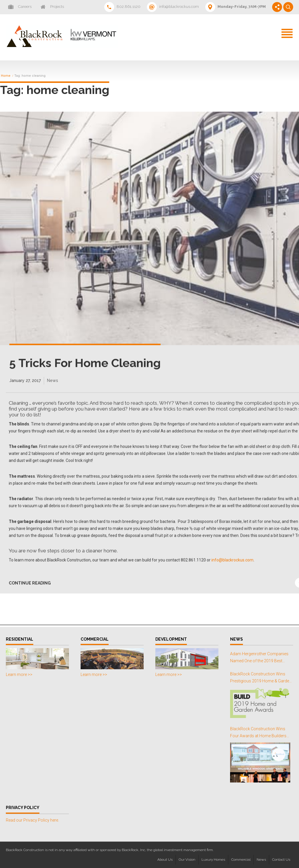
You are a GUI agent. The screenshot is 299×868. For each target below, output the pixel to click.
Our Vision (187, 860)
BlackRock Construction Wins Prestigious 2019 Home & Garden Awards (261, 678)
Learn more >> (19, 674)
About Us (165, 860)
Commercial (241, 860)
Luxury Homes (213, 860)
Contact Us (281, 860)
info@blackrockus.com (232, 566)
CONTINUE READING (30, 588)
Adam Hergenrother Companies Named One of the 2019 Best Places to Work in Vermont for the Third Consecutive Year (261, 658)
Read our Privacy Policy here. (32, 820)
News (53, 386)
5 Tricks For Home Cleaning (85, 368)
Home (6, 76)
